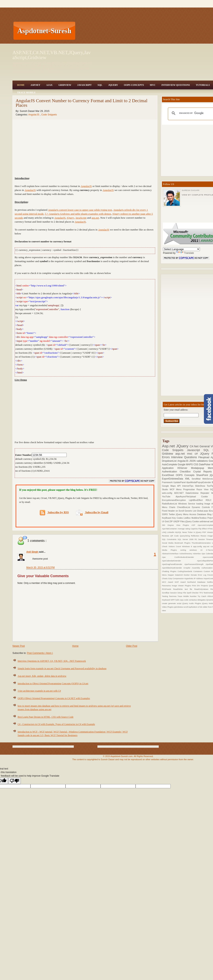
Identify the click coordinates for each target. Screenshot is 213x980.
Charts (173, 507)
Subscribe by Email (92, 512)
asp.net (95, 218)
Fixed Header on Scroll (173, 511)
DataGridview (193, 493)
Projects (205, 586)
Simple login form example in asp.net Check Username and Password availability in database (62, 668)
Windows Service (187, 504)
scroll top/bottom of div (193, 607)
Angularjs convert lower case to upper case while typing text (80, 210)
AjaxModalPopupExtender (199, 482)
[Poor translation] (14, 781)
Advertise (197, 554)
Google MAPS (186, 465)
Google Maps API (172, 486)
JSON (193, 461)
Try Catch (202, 596)
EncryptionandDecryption (175, 500)
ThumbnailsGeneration (202, 543)
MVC (153, 85)
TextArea (173, 596)
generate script (175, 603)
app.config (198, 546)
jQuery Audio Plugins (192, 603)
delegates (202, 600)
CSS (196, 465)
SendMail (197, 479)
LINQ (165, 532)
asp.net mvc (185, 454)
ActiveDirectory (186, 554)
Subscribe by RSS (54, 513)
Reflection (196, 536)
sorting (185, 550)
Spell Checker (193, 593)
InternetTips (189, 486)
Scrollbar (166, 593)
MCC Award (168, 582)
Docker (187, 575)
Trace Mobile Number (187, 596)
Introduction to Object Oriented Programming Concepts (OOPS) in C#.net (53, 684)
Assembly (196, 568)
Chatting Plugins (170, 571)
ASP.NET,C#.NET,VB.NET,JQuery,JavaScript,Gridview (52, 55)
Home (21, 85)
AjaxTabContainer (170, 529)
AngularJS (34, 115)
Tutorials (203, 85)
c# (197, 454)
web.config (168, 493)
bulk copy (180, 600)
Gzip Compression (176, 578)
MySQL (179, 532)
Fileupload (204, 457)
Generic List (191, 511)
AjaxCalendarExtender (179, 561)
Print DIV (197, 586)
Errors (167, 457)
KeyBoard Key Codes (173, 518)
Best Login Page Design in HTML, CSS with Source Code (46, 717)
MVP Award (181, 582)
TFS (201, 593)
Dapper (171, 575)
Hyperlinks (189, 578)
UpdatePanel (180, 482)
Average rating (184, 529)
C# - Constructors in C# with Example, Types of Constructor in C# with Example (56, 724)
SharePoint (203, 475)
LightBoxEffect (197, 500)
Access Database (198, 514)
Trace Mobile (26, 93)
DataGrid (179, 575)
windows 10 (198, 550)
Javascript (195, 450)
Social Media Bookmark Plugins (177, 543)
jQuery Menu (183, 514)
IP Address (199, 578)
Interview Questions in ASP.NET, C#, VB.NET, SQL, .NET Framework (52, 661)
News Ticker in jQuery (192, 532)
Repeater (206, 493)
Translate (185, 253)
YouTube (169, 497)
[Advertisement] (98, 31)
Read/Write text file (184, 589)
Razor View (203, 489)
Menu (180, 489)
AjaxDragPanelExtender (173, 564)
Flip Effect (203, 529)
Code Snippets (49, 115)
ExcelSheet (169, 475)
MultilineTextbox (199, 518)
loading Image (204, 504)
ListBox (187, 518)
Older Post (132, 646)
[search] (195, 113)
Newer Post (19, 646)
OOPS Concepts (134, 85)
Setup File (182, 593)
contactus (193, 600)
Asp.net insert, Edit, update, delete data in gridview (42, 676)
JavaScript (84, 85)
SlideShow (201, 486)
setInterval (205, 521)
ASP (194, 525)
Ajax (49, 85)
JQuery (113, 85)
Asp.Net (35, 85)
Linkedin (171, 532)
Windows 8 (188, 546)
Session (174, 593)
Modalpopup (199, 468)
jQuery (71, 218)
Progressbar (190, 489)
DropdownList (170, 461)
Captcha (194, 529)
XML (188, 479)
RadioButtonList (170, 504)
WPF (173, 600)
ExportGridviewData (173, 479)
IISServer (184, 468)
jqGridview (179, 607)
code (186, 600)
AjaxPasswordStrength (195, 564)
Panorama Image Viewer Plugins (177, 586)
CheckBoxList (184, 507)
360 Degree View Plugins (177, 525)
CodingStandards (185, 571)
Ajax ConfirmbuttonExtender (182, 557)
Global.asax (203, 511)
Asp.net (169, 446)
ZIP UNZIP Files (177, 521)
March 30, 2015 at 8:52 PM (40, 567)
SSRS (165, 514)
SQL (100, 85)
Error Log (203, 575)
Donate (194, 575)
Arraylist (187, 568)
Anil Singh (33, 552)
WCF (173, 489)
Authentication (171, 472)
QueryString (185, 536)
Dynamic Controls (202, 507)
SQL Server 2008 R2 (188, 539)
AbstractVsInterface (171, 554)
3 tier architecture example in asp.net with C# (39, 691)
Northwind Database (197, 582)
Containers (198, 571)
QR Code (175, 536)
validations (203, 461)
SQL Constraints (170, 539)
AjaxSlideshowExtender (173, 568)
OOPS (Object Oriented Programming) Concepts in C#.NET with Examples (54, 698)
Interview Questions (176, 85)
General (205, 446)
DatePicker (205, 465)
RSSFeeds (168, 589)
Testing (165, 596)
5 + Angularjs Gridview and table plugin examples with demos (78, 214)
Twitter (172, 514)
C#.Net (195, 446)
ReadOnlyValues (202, 589)
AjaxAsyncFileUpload (188, 497)
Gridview (65, 85)
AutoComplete (170, 465)
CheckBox (187, 472)
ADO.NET (180, 493)
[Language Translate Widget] (181, 249)
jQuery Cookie (192, 521)
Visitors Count (175, 546)
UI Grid (166, 521)
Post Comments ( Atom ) (40, 653)
